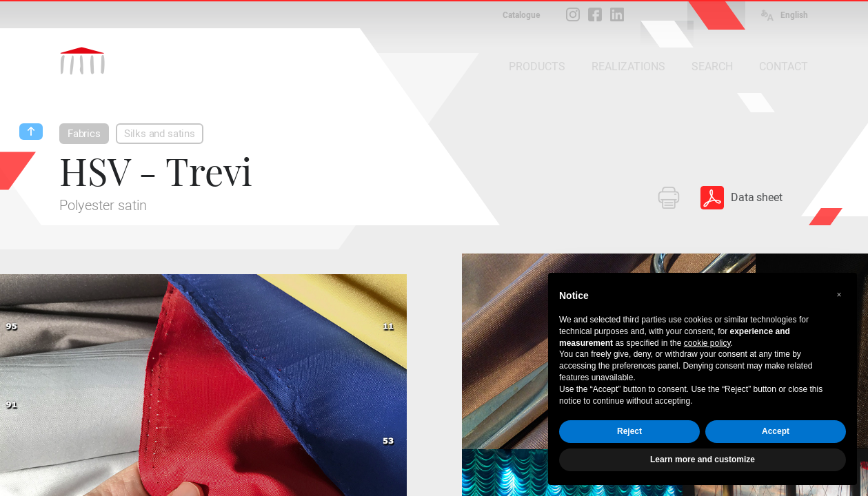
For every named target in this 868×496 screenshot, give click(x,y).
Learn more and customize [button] (703, 459)
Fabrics (84, 134)
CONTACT (784, 66)
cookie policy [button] (707, 343)
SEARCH (712, 66)
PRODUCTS (537, 66)
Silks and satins (160, 134)
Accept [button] (776, 431)
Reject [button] (629, 431)
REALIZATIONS (628, 66)
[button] (839, 295)
